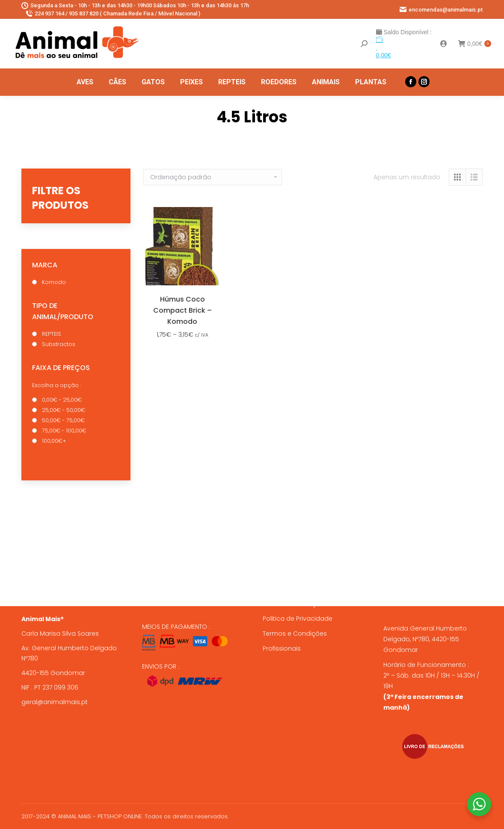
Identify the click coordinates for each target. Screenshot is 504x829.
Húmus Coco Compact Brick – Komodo (182, 310)
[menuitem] (85, 82)
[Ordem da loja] (213, 177)
